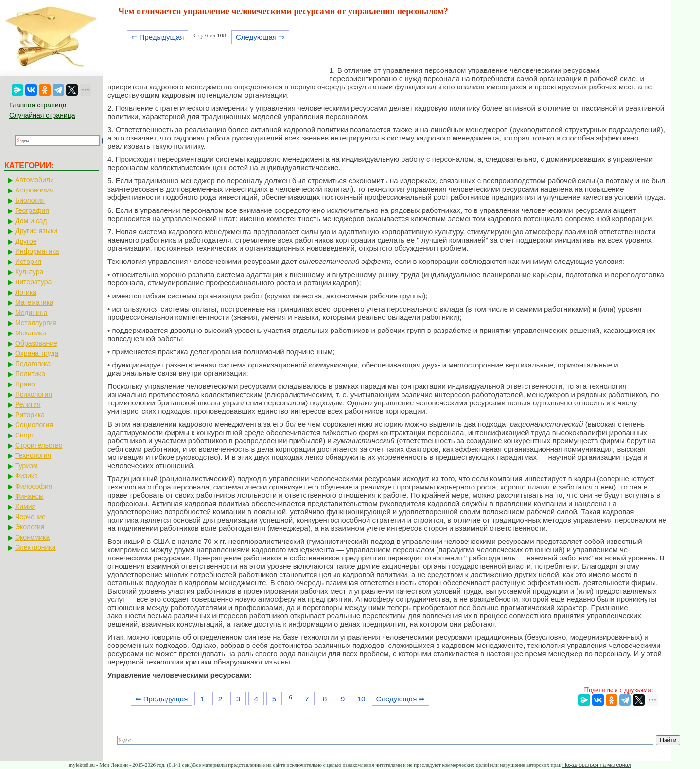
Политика (30, 374)
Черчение (30, 517)
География (32, 210)
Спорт (25, 435)
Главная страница (38, 105)
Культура (29, 272)
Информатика (37, 251)
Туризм (26, 466)
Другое (26, 241)
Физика (26, 476)
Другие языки (36, 231)
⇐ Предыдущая (158, 37)
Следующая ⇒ (260, 37)
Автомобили (35, 180)
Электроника (35, 547)
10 (361, 699)
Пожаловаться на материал (597, 765)
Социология (34, 425)
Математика (34, 302)
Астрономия (34, 190)
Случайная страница (42, 115)
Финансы (29, 496)
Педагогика (33, 364)
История (28, 262)
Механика (31, 333)
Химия (25, 507)
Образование (36, 343)
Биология (30, 200)
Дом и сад (31, 221)
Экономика (32, 537)
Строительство (39, 445)
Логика (26, 292)
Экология (30, 527)
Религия (28, 404)
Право (25, 384)
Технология (33, 455)
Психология (34, 394)
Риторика (30, 415)
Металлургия (36, 323)
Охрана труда (37, 353)
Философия (34, 486)
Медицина (31, 313)
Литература (33, 282)
